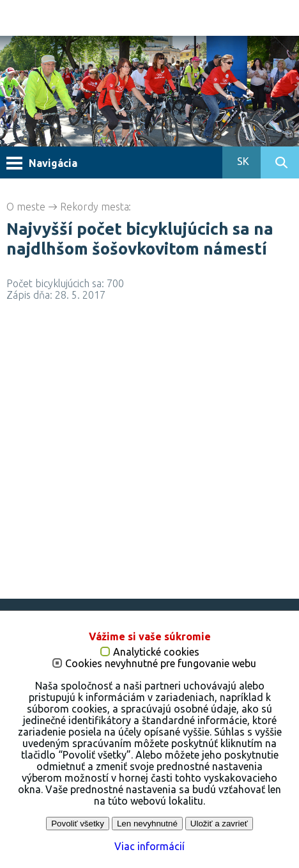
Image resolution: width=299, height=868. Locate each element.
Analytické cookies (156, 652)
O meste (26, 207)
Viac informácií (149, 846)
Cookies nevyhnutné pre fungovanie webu (161, 664)
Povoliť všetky (78, 824)
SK (242, 161)
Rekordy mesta (95, 207)
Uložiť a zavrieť (219, 824)
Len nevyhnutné (147, 824)
